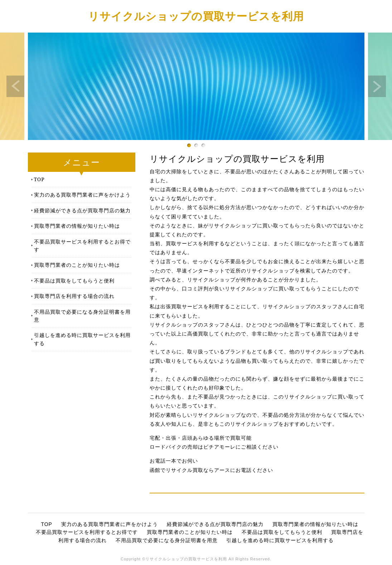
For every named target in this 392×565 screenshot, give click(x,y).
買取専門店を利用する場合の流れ (74, 296)
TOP (39, 179)
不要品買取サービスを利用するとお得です (82, 245)
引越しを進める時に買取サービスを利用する (82, 339)
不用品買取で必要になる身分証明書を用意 (82, 316)
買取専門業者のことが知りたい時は (77, 265)
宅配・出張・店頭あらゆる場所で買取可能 (201, 438)
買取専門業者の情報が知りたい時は (77, 226)
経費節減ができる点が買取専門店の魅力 (82, 210)
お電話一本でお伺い (174, 461)
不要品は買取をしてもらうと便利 (74, 281)
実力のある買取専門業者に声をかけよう (82, 195)
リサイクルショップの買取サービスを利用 (196, 16)
